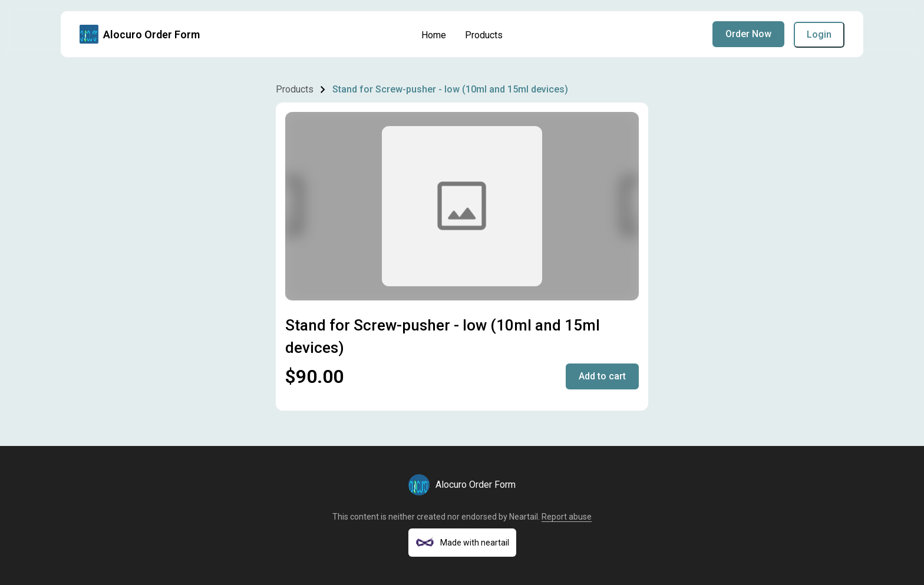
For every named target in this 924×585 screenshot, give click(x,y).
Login (819, 34)
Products (484, 35)
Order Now (748, 34)
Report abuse (567, 517)
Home (434, 35)
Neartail (524, 517)
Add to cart (602, 376)
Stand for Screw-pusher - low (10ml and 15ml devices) (450, 89)
